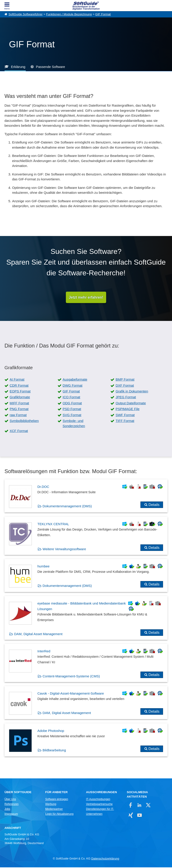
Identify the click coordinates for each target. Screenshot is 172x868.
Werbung (51, 805)
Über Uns (10, 800)
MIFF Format (19, 404)
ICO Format (71, 398)
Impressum (11, 815)
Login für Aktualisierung (59, 815)
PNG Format (19, 410)
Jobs (7, 810)
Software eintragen (57, 800)
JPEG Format (126, 398)
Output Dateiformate (131, 404)
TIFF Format (125, 421)
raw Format (18, 416)
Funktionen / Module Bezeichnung (69, 14)
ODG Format (72, 404)
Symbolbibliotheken (24, 421)
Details (154, 505)
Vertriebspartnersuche (99, 805)
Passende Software (50, 67)
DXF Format (125, 386)
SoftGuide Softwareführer (26, 14)
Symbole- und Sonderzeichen (74, 424)
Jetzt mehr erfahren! (86, 298)
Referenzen (12, 805)
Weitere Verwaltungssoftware (64, 550)
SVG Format (72, 416)
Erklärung (18, 67)
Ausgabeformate (75, 380)
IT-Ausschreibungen (98, 800)
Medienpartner (54, 810)
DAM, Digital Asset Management (38, 635)
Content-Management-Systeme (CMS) (71, 677)
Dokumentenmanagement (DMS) (67, 507)
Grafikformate (20, 398)
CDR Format (19, 386)
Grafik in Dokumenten (132, 392)
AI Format (17, 380)
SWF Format (125, 416)
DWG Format (73, 386)
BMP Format (125, 380)
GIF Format (103, 14)
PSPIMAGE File (128, 410)
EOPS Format (20, 392)
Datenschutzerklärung (105, 859)
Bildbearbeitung (54, 751)
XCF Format (19, 431)
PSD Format (72, 410)
